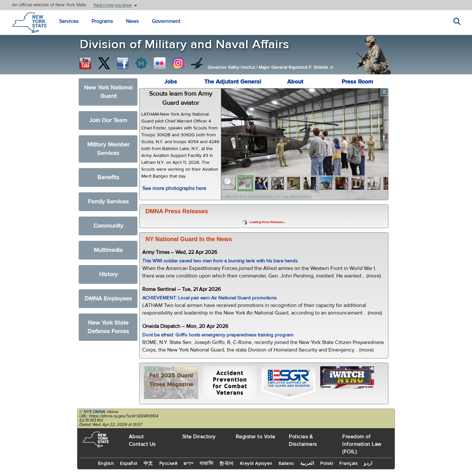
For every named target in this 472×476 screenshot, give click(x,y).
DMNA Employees (108, 299)
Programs (102, 21)
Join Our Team (108, 120)
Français (348, 464)
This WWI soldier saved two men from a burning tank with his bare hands (220, 261)
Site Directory (199, 437)
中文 (148, 464)
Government (166, 21)
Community (108, 226)
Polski (327, 464)
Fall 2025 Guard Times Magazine (171, 380)
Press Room (357, 82)
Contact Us (142, 444)
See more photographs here (174, 188)
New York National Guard (108, 92)
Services (69, 21)
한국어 (226, 464)
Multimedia (108, 250)
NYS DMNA (94, 412)
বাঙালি (206, 464)
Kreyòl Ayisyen (256, 464)
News (132, 21)
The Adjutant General (233, 82)
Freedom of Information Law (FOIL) (362, 444)
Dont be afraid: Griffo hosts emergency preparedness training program (218, 335)
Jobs (171, 82)
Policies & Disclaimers (303, 440)
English (106, 464)
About (295, 82)
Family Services (108, 202)
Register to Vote (256, 437)
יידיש (188, 464)
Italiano (286, 464)
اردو (368, 464)
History (108, 274)
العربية (307, 464)
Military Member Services (108, 149)
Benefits (108, 177)
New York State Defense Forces (108, 327)
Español (129, 464)
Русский (168, 464)
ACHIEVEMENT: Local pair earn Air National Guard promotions (209, 298)
